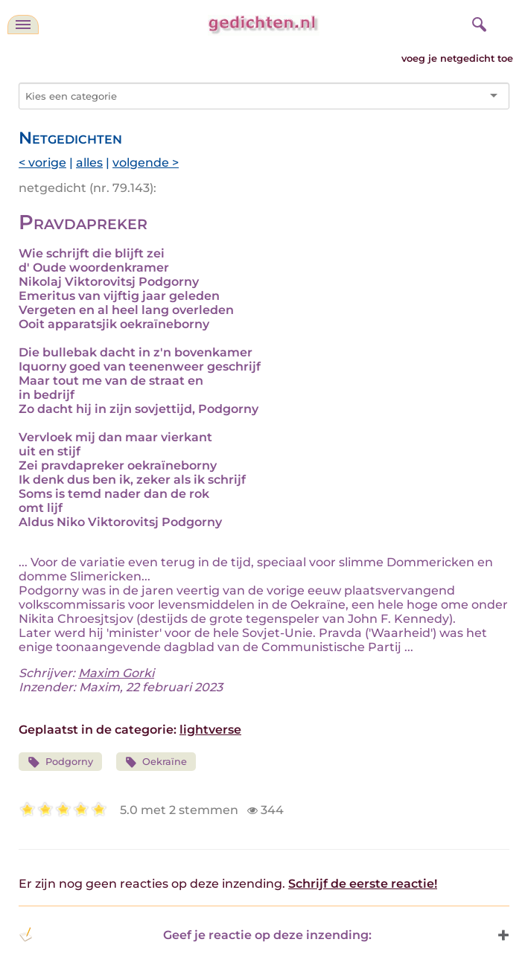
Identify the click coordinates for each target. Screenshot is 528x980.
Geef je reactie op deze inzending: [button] (195, 935)
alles (89, 163)
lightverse (210, 730)
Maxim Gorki (116, 673)
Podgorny (60, 762)
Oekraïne (156, 762)
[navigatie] (23, 25)
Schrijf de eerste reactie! (363, 884)
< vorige (42, 163)
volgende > (146, 163)
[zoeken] (477, 22)
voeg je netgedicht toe (457, 58)
